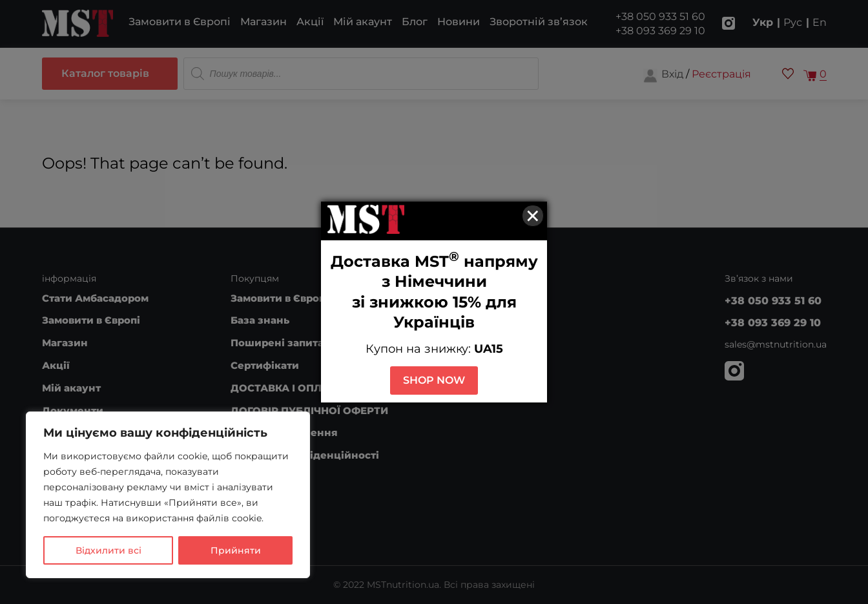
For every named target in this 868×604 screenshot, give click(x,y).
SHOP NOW (434, 380)
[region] (168, 495)
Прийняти (236, 550)
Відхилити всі (108, 550)
